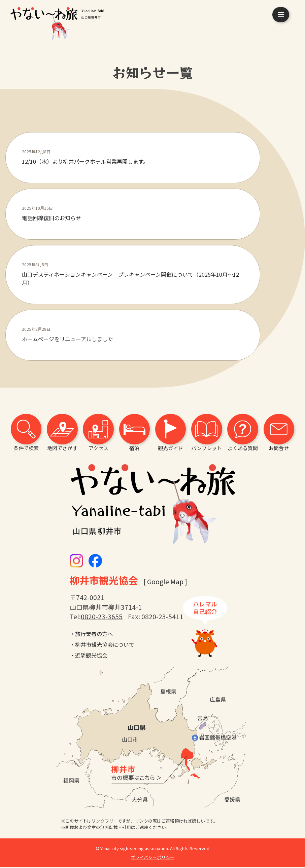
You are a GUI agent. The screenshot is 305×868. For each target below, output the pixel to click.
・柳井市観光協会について (102, 645)
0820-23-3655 (102, 617)
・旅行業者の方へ (91, 634)
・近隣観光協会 (89, 656)
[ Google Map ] (165, 582)
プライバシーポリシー (152, 858)
